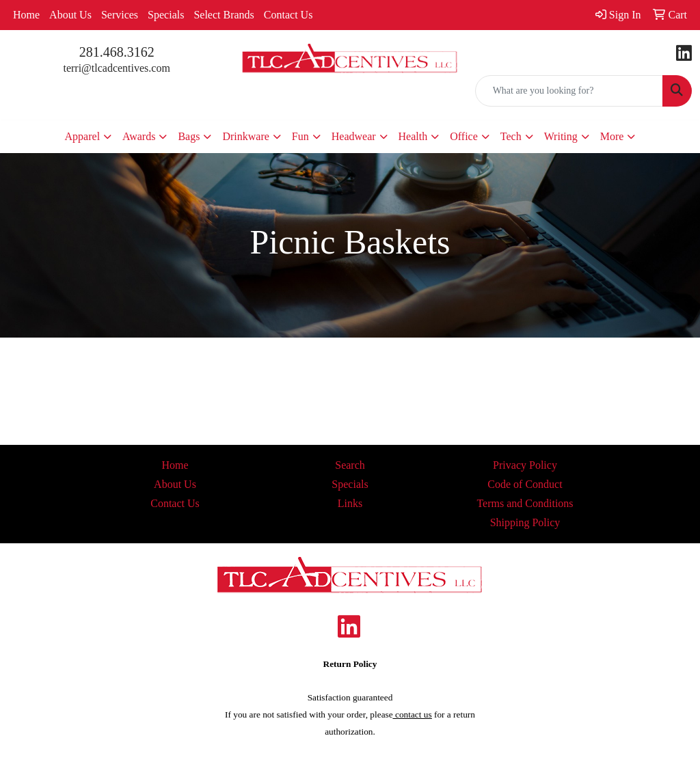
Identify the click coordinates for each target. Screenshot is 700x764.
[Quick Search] (569, 91)
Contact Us (288, 15)
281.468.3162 (117, 52)
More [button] (612, 136)
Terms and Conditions (525, 503)
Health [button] (413, 136)
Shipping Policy (525, 522)
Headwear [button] (354, 136)
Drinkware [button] (245, 136)
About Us (70, 15)
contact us (413, 714)
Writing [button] (561, 136)
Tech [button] (511, 136)
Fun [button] (300, 136)
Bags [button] (189, 136)
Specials (166, 15)
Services (120, 15)
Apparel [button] (83, 136)
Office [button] (464, 136)
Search (350, 465)
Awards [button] (139, 136)
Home (26, 15)
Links (350, 503)
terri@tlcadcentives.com (116, 68)
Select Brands (224, 15)
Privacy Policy (525, 465)
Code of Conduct (525, 484)
